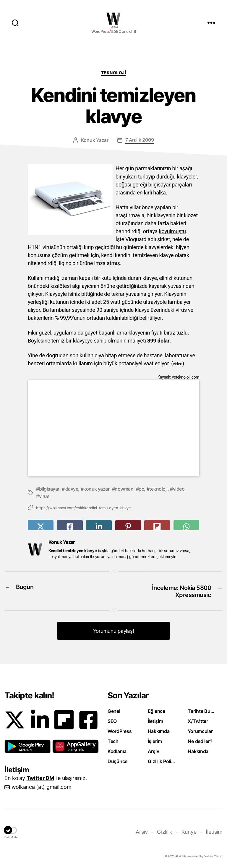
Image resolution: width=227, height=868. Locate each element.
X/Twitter (198, 719)
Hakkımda (159, 729)
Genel (114, 709)
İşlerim (155, 739)
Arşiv (154, 749)
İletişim (155, 719)
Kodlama (117, 749)
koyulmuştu (173, 231)
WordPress (120, 729)
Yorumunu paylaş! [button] (114, 629)
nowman (124, 489)
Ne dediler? (200, 739)
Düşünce (117, 760)
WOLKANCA (113, 19)
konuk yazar (96, 489)
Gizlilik (165, 830)
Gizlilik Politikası (162, 760)
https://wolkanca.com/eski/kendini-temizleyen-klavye (83, 507)
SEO (112, 719)
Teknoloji (114, 73)
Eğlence (157, 709)
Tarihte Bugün (202, 709)
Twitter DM (40, 776)
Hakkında (198, 749)
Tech (113, 739)
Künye (189, 830)
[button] (28, 745)
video (179, 489)
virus (44, 496)
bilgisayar (49, 489)
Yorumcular (200, 729)
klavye (71, 489)
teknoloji (158, 489)
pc (141, 489)
